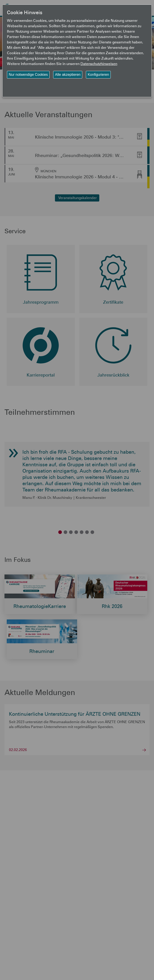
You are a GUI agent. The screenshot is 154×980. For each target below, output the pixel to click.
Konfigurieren (98, 75)
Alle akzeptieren (68, 75)
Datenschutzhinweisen (99, 64)
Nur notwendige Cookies (28, 75)
